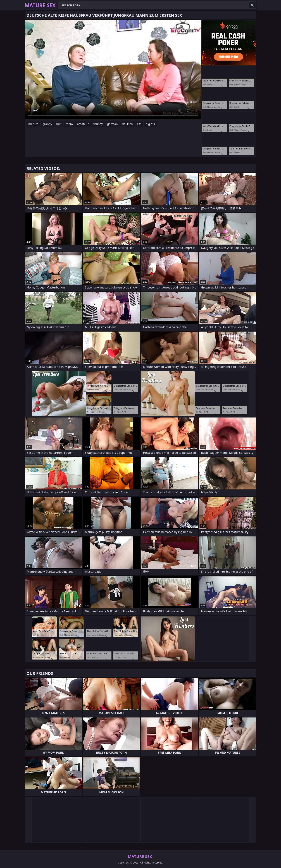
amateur (83, 124)
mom (69, 124)
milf (59, 124)
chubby (98, 124)
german (112, 124)
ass (139, 124)
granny (47, 124)
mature (33, 124)
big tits (150, 124)
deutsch (127, 124)
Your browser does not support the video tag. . (113, 69)
